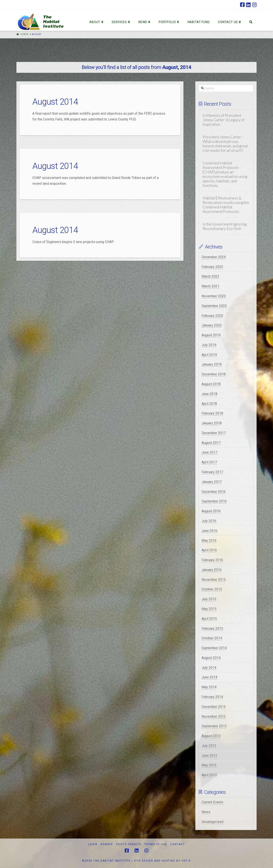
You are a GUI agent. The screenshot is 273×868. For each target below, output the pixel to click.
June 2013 (209, 756)
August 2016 (211, 511)
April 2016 (209, 550)
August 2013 (211, 736)
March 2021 (210, 286)
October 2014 (212, 638)
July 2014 (209, 668)
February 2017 (212, 472)
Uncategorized (212, 822)
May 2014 (209, 687)
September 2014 (214, 648)
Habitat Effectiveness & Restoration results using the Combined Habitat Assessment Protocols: (226, 205)
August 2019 (211, 335)
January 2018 (212, 423)
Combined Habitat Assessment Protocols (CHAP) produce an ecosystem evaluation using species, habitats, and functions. (225, 174)
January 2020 (212, 325)
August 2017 (211, 443)
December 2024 (214, 257)
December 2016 (214, 492)
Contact (178, 844)
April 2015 (209, 619)
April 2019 (209, 355)
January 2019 (212, 364)
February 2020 (212, 316)
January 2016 (212, 570)
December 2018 (214, 374)
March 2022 (210, 276)
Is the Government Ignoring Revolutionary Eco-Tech (225, 226)
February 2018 (212, 413)
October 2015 (212, 589)
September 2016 (214, 501)
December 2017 (214, 433)
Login (93, 844)
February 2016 (212, 560)
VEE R (186, 861)
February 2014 (212, 697)
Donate (107, 844)
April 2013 (209, 775)
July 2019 (209, 345)
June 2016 (209, 531)
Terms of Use (156, 844)
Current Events (212, 802)
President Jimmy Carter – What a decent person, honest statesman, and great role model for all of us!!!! (225, 144)
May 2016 (209, 541)
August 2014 (55, 102)
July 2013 (209, 746)
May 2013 (209, 765)
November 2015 (214, 580)
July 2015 (209, 599)
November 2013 (214, 717)
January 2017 (212, 482)
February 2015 (212, 629)
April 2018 (209, 404)
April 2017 (209, 462)
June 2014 (209, 677)
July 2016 (209, 521)
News (206, 812)
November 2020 (214, 296)
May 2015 (209, 609)
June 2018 (209, 394)
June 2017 (209, 452)
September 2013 (214, 726)
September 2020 (214, 306)
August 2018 (211, 384)
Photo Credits (129, 844)
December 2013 (214, 707)
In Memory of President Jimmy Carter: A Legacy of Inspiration (224, 120)
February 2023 (212, 267)
